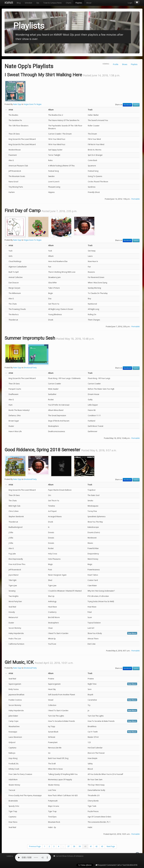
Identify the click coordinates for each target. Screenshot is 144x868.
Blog (19, 3)
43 (102, 846)
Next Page (111, 846)
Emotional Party (30, 368)
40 (85, 846)
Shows (125, 64)
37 (68, 846)
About (89, 3)
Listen (10, 856)
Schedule (28, 3)
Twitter (136, 105)
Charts (69, 3)
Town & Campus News (52, 3)
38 (74, 846)
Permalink (136, 199)
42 (96, 846)
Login (130, 3)
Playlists (79, 3)
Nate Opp (17, 104)
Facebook (127, 105)
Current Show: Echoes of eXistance (68, 856)
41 (91, 846)
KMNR (9, 3)
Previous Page (35, 846)
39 (80, 846)
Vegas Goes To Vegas (33, 104)
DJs (38, 3)
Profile (116, 64)
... (63, 846)
